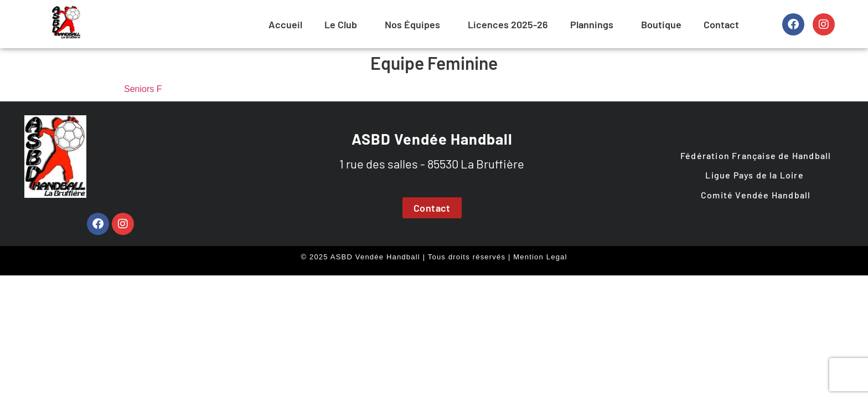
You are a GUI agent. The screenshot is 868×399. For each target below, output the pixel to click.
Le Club (341, 24)
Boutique (661, 24)
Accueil (285, 24)
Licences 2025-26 (508, 24)
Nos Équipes (412, 24)
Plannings (592, 24)
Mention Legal (540, 257)
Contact (721, 24)
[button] (343, 24)
